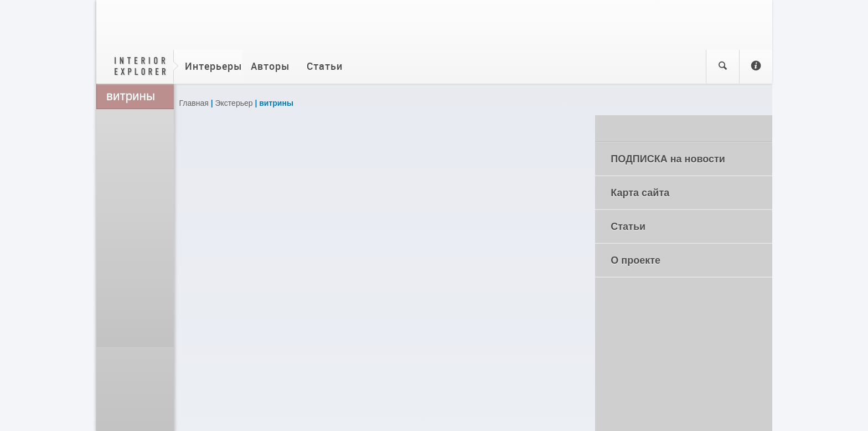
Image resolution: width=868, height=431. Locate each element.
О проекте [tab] (686, 260)
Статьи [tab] (686, 227)
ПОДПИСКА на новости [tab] (686, 159)
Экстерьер (234, 103)
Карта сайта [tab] (686, 193)
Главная (194, 103)
